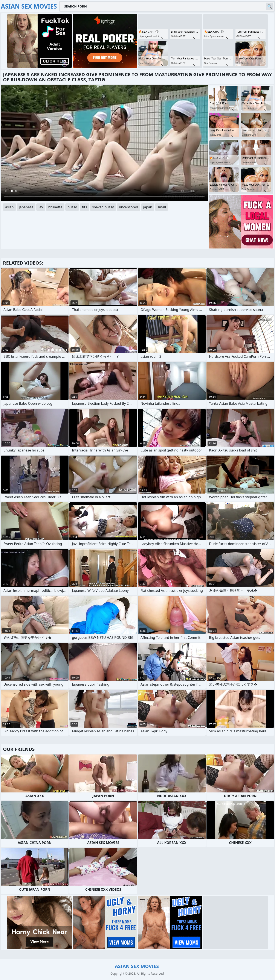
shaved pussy (103, 207)
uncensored (129, 207)
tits (84, 207)
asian (9, 207)
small (162, 207)
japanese (26, 207)
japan (148, 207)
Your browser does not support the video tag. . (104, 143)
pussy (72, 207)
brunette (55, 207)
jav (41, 207)
